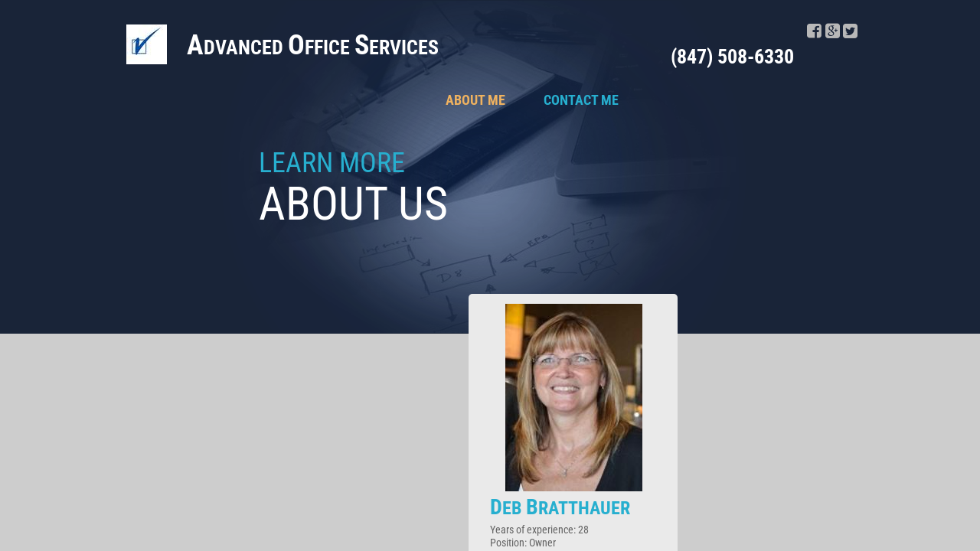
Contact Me (581, 100)
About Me (475, 100)
